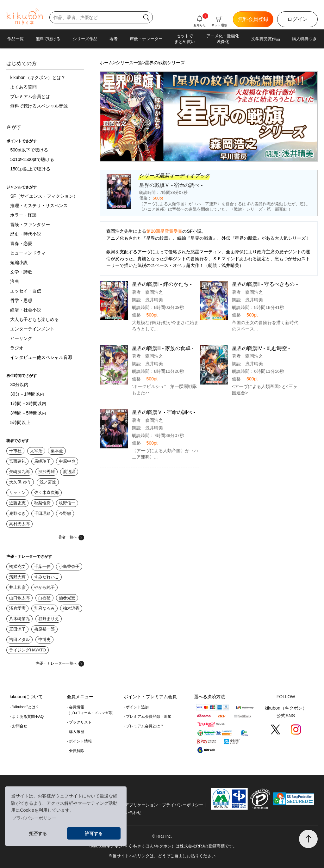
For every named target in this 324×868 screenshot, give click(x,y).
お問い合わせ (129, 813)
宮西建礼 (17, 461)
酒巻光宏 (67, 598)
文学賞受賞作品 (266, 39)
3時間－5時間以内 (28, 413)
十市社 (15, 451)
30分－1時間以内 (27, 394)
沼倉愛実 (17, 608)
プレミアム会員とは (30, 96)
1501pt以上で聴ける (30, 169)
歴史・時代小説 (26, 234)
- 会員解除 (75, 751)
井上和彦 (17, 587)
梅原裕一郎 (44, 629)
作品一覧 (16, 39)
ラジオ (17, 348)
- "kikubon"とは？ (25, 707)
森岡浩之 (154, 292)
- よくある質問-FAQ (27, 717)
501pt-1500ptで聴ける (32, 159)
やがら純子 (44, 587)
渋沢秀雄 (47, 472)
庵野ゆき (17, 513)
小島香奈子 (69, 566)
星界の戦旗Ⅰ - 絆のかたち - (162, 284)
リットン (17, 492)
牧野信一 (67, 503)
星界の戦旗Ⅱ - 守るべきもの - (265, 284)
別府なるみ (44, 608)
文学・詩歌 (21, 272)
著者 (114, 39)
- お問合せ (19, 726)
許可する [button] (94, 834)
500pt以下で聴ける (29, 150)
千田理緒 (42, 513)
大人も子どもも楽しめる (34, 319)
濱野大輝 (17, 577)
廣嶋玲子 (42, 461)
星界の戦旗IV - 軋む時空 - (261, 348)
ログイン (297, 19)
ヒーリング (21, 338)
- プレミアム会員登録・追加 (148, 717)
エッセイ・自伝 (26, 291)
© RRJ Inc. (162, 836)
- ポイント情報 (79, 741)
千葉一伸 (42, 566)
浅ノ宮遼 (48, 482)
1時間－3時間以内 (28, 403)
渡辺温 (69, 472)
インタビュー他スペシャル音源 (41, 357)
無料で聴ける (48, 39)
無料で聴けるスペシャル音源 (39, 106)
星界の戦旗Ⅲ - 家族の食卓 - (163, 348)
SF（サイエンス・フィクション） (44, 196)
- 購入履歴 (75, 732)
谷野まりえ (49, 619)
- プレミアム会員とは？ (144, 726)
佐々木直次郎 (47, 492)
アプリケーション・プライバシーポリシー (164, 805)
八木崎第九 (19, 619)
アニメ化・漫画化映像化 (223, 39)
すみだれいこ (47, 577)
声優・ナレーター (146, 39)
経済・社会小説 (26, 310)
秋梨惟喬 (42, 503)
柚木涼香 (71, 608)
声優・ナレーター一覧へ (60, 663)
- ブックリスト (79, 722)
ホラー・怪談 (23, 215)
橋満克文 (17, 566)
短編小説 (19, 262)
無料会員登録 (253, 19)
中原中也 (67, 461)
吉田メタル (19, 640)
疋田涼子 (17, 629)
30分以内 (19, 385)
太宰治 (36, 451)
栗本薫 (57, 451)
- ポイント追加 (136, 707)
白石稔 (44, 598)
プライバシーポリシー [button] (34, 818)
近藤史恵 (17, 503)
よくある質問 (23, 87)
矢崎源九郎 (19, 472)
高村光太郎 (19, 524)
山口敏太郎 (19, 598)
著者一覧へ (71, 537)
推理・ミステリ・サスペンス (39, 206)
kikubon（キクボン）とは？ (38, 77)
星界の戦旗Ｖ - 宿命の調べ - (164, 412)
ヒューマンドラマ (28, 253)
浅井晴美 (154, 300)
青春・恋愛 (21, 243)
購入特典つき (304, 39)
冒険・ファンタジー (30, 225)
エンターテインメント (32, 329)
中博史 (44, 640)
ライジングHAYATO (27, 650)
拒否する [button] (38, 834)
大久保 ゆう (20, 482)
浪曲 (15, 281)
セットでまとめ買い (185, 39)
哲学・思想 (21, 300)
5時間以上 (20, 422)
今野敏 (65, 513)
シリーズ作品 (85, 39)
